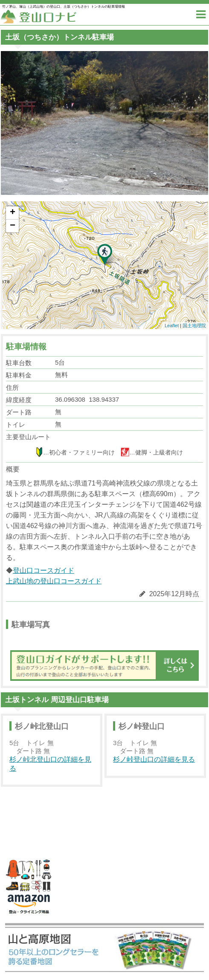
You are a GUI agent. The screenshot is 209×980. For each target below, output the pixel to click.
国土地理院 (194, 326)
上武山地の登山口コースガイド (54, 581)
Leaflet (172, 326)
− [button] (13, 226)
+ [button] (13, 213)
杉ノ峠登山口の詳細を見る (154, 759)
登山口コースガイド (44, 570)
